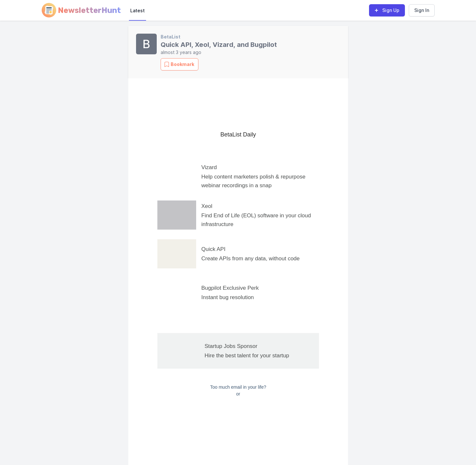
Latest (138, 11)
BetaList (170, 37)
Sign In (422, 10)
